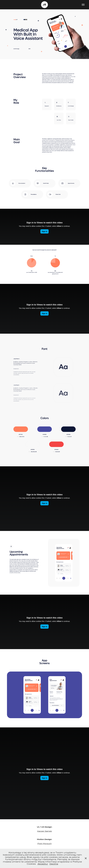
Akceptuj (43, 864)
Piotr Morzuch (45, 844)
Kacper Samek (45, 831)
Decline (54, 864)
